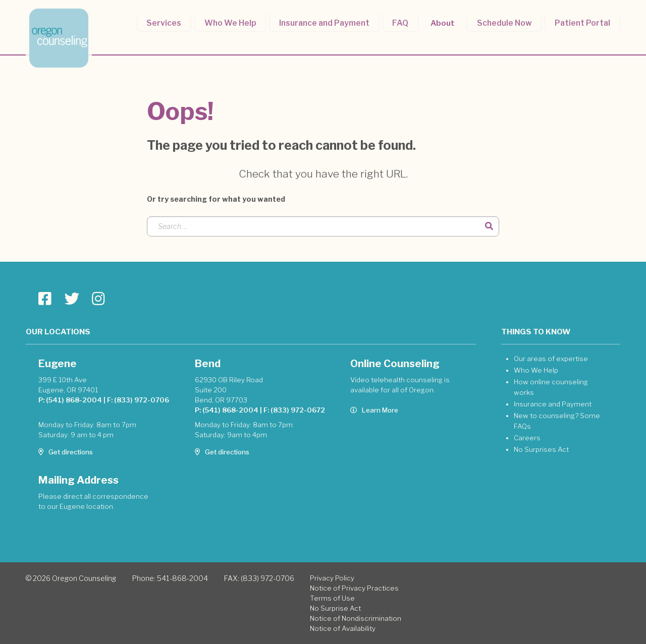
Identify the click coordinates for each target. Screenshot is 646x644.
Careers (527, 438)
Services (177, 22)
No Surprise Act (335, 608)
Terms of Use (332, 598)
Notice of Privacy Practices (354, 588)
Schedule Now (507, 22)
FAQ (406, 22)
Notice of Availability (343, 628)
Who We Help (241, 22)
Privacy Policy (332, 578)
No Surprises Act (541, 449)
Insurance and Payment (333, 22)
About (447, 22)
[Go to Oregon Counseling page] (45, 299)
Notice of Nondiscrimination (356, 618)
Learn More (374, 410)
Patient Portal (583, 22)
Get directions (66, 452)
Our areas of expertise (551, 359)
